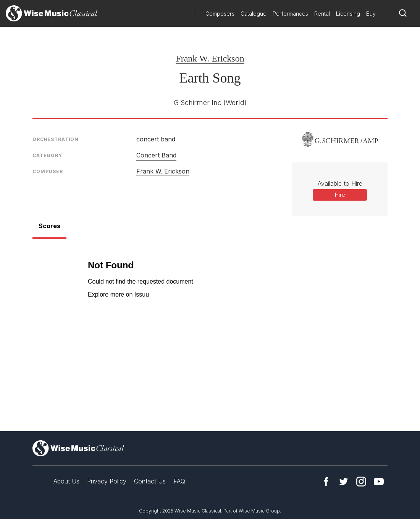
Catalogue (254, 14)
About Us (66, 481)
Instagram (361, 482)
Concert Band (156, 155)
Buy (371, 14)
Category (47, 155)
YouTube (379, 482)
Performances (290, 14)
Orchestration (56, 139)
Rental (322, 14)
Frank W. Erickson (210, 58)
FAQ (179, 481)
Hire (340, 195)
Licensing (348, 14)
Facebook (326, 482)
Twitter (344, 482)
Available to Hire (340, 183)
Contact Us (150, 481)
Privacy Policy (107, 481)
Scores (49, 226)
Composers (220, 14)
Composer (48, 171)
